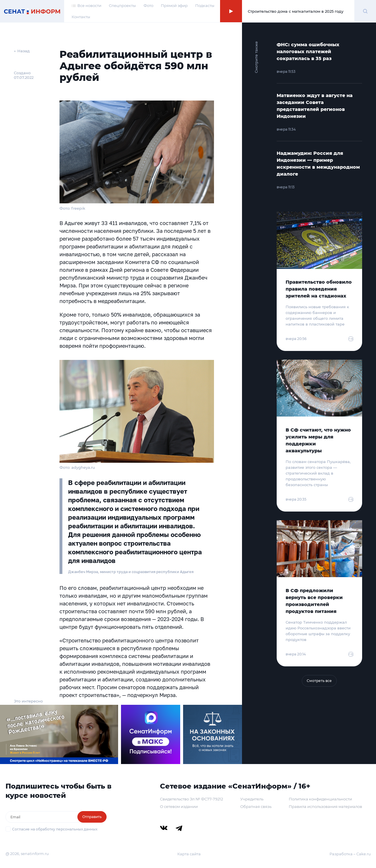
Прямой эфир (174, 5)
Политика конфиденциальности (320, 799)
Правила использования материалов (325, 806)
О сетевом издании (179, 806)
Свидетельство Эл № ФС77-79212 (191, 799)
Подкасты (205, 5)
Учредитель (252, 799)
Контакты (81, 17)
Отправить (92, 817)
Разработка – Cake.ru (350, 854)
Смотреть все (319, 681)
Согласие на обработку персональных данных (55, 829)
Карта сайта (189, 854)
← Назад (22, 51)
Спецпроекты (122, 5)
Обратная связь (256, 806)
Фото (148, 5)
